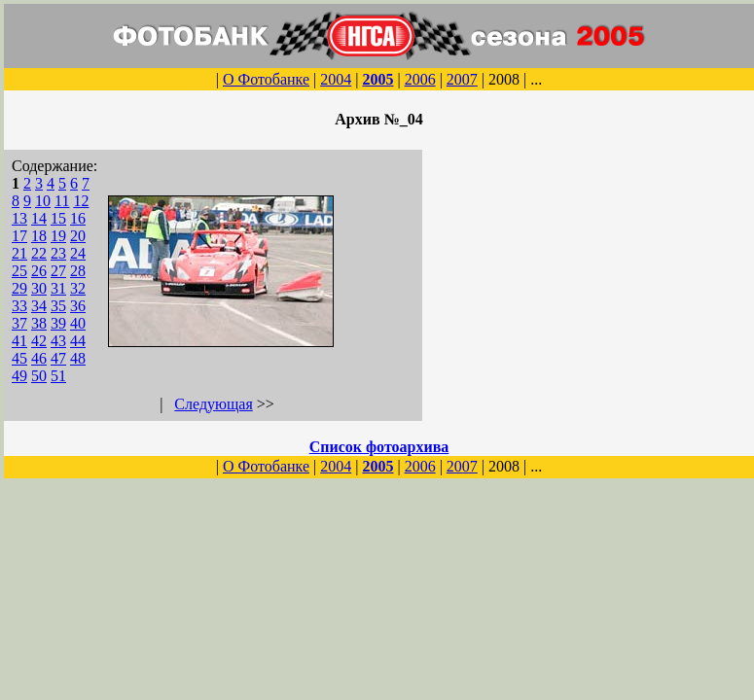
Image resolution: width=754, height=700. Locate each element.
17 (19, 236)
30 (39, 288)
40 (78, 323)
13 (19, 218)
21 (19, 253)
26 (39, 271)
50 (39, 376)
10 (43, 201)
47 (58, 358)
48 (78, 358)
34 (39, 306)
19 (58, 236)
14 (39, 218)
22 (39, 253)
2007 (462, 79)
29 (19, 288)
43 (58, 341)
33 (19, 306)
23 (58, 253)
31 (58, 288)
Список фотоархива (379, 447)
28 (78, 271)
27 (58, 271)
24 (78, 253)
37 (19, 323)
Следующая (213, 404)
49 (19, 376)
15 (58, 218)
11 (62, 201)
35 (58, 306)
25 (19, 271)
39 (58, 323)
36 (78, 306)
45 (19, 358)
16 (78, 218)
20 (78, 236)
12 (81, 201)
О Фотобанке (266, 79)
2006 (420, 79)
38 (39, 323)
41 (19, 341)
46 (39, 358)
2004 (336, 79)
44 (78, 341)
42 (39, 341)
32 (78, 288)
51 (58, 376)
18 (39, 236)
